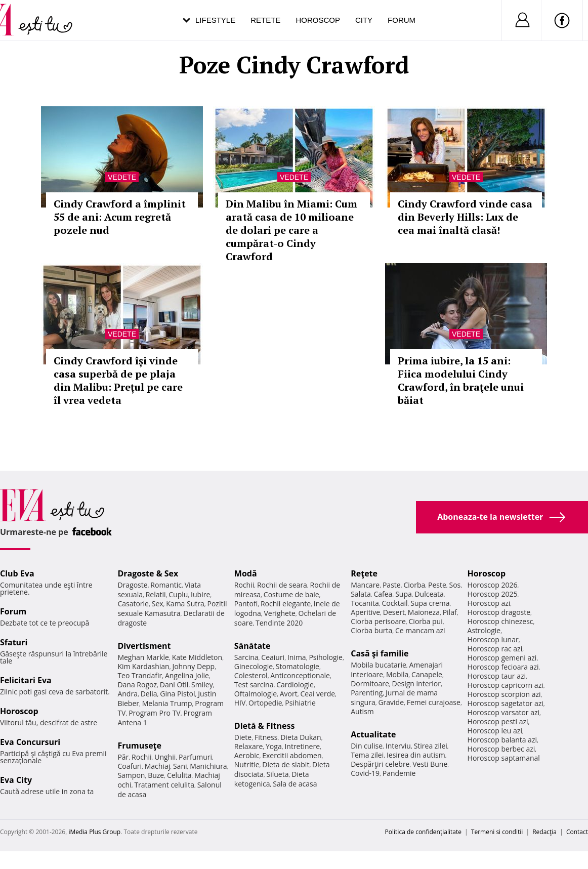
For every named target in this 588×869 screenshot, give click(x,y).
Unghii (165, 757)
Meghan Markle (143, 657)
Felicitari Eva (26, 680)
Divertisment (144, 646)
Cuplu (178, 594)
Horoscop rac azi (495, 649)
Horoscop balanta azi (502, 740)
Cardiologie (295, 685)
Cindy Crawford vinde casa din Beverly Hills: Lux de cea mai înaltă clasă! (465, 217)
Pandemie (399, 773)
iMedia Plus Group (94, 832)
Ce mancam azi (420, 630)
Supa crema (430, 603)
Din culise (367, 746)
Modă (246, 573)
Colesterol (251, 675)
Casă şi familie (380, 653)
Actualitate (373, 734)
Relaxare (249, 746)
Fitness (266, 737)
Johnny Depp (193, 666)
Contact (577, 832)
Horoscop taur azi (497, 676)
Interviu (398, 746)
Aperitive (365, 612)
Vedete (122, 177)
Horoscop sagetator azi (506, 703)
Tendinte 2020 (279, 623)
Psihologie (326, 657)
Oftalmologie (256, 694)
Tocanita (365, 603)
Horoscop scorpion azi (504, 694)
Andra (128, 694)
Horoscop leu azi (495, 731)
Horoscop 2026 (493, 585)
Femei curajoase (434, 702)
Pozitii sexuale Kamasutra (172, 608)
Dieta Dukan (301, 737)
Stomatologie (298, 666)
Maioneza (424, 612)
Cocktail (394, 603)
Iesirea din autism (416, 755)
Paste (392, 585)
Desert (394, 612)
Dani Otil (174, 685)
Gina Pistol (177, 694)
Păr (123, 757)
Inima (297, 657)
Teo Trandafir (140, 675)
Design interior (416, 684)
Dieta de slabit (286, 764)
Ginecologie (254, 666)
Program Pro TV (155, 713)
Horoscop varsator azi (503, 712)
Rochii (141, 757)
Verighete (279, 613)
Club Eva (17, 573)
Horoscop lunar (493, 639)
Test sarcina (254, 685)
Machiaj (158, 766)
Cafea (383, 594)
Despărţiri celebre (380, 764)
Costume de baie (291, 594)
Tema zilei (367, 755)
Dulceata (429, 594)
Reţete (364, 573)
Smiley (202, 685)
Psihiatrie (300, 703)
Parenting (367, 693)
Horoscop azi (489, 603)
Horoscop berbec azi (501, 749)
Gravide (391, 702)
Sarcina (246, 657)
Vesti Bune (430, 764)
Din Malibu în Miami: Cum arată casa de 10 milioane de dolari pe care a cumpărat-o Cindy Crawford (291, 230)
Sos (455, 585)
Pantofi (246, 604)
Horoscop (318, 20)
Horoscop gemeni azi (502, 658)
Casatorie (133, 604)
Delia (149, 694)
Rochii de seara (282, 585)
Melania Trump (167, 703)
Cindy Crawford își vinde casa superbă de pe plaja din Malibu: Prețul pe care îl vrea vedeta (118, 380)
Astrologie (484, 630)
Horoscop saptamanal (504, 758)
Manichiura (208, 766)
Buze (156, 775)
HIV (240, 703)
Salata (361, 594)
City (364, 20)
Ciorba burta (371, 630)
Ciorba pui (426, 621)
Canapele (427, 674)
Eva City (16, 780)
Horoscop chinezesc (500, 621)
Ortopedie (265, 703)
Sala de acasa (295, 784)
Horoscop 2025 (493, 594)
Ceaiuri (273, 657)
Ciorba (414, 585)
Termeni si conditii (497, 832)
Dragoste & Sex (148, 573)
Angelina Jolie (187, 675)
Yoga (274, 746)
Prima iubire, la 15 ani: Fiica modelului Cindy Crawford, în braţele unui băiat (461, 380)
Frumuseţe (139, 746)
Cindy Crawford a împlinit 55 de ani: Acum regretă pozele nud (120, 217)
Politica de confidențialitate (423, 832)
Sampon (131, 775)
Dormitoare (370, 684)
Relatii (156, 594)
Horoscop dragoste (499, 612)
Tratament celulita (164, 785)
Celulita (179, 775)
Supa (404, 594)
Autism (362, 711)
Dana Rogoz (137, 685)
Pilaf (450, 612)
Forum (402, 20)
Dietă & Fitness (265, 726)
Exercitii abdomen (292, 755)
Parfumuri (195, 757)
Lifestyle (215, 20)
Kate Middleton (197, 657)
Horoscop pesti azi (498, 721)
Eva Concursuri (30, 742)
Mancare (365, 585)
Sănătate (253, 646)
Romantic (166, 585)
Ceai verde (318, 694)
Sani (180, 766)
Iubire (200, 594)
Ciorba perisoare (378, 621)
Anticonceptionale (300, 675)
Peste (437, 585)
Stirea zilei (431, 746)
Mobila (397, 674)
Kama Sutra (185, 604)
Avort (289, 694)
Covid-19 (365, 773)
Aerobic (247, 755)
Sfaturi (14, 642)
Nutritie (247, 764)
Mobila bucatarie (379, 665)
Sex (158, 604)
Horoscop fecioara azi (503, 667)
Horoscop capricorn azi (506, 685)
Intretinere (302, 746)
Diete (243, 737)
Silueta (278, 774)
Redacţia (544, 832)
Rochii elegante (286, 604)
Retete (265, 20)
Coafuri (130, 766)
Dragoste (132, 585)
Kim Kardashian (143, 666)
